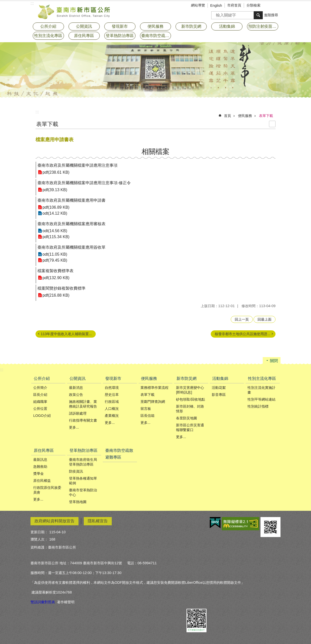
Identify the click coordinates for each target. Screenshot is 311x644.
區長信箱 (147, 416)
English (216, 5)
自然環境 (112, 388)
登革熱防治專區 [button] (120, 36)
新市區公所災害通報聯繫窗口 (190, 427)
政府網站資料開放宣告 (54, 521)
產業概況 (112, 416)
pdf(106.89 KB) (56, 207)
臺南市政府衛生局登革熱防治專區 (83, 462)
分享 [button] (277, 6)
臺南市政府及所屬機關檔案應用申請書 (71, 200)
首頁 (227, 116)
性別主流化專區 (262, 378)
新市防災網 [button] (191, 26)
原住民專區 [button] (84, 36)
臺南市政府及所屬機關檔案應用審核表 (71, 224)
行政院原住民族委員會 (47, 490)
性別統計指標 (258, 406)
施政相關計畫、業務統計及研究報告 (83, 404)
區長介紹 (40, 395)
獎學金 (38, 474)
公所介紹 (42, 378)
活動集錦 (220, 378)
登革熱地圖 (78, 502)
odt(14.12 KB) (55, 213)
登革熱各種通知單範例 (83, 481)
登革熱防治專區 (83, 450)
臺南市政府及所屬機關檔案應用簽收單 (71, 247)
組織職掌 (40, 402)
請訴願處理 (78, 413)
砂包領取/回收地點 (190, 399)
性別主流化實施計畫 (261, 390)
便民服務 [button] (155, 26)
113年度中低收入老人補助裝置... (66, 334)
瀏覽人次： (39, 539)
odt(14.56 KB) (55, 231)
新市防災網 (186, 378)
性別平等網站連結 (261, 399)
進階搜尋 (271, 15)
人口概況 (112, 409)
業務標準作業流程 (154, 388)
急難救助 (40, 467)
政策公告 (76, 395)
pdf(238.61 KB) (56, 172)
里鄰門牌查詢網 (153, 402)
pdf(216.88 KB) (56, 295)
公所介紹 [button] (48, 26)
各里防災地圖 (186, 418)
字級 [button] (269, 6)
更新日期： (39, 532)
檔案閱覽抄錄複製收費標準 (61, 288)
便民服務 (245, 116)
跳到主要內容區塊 (3, 3)
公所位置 (40, 409)
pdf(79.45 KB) (55, 260)
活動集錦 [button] (227, 26)
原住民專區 (44, 450)
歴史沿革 (112, 395)
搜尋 (215, 14)
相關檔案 (155, 152)
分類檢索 (253, 5)
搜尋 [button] (258, 15)
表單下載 (266, 116)
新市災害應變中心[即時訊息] (190, 390)
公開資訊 (77, 378)
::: (37, 112)
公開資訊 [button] (84, 26)
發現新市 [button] (120, 26)
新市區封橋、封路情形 (190, 409)
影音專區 (219, 395)
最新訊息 (40, 460)
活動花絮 (219, 388)
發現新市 (113, 378)
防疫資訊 (76, 471)
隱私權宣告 (98, 521)
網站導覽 (198, 5)
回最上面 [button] (264, 319)
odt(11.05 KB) (55, 254)
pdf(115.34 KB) (56, 237)
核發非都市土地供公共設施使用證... (242, 334)
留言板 (146, 409)
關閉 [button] (274, 361)
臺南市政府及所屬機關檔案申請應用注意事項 (77, 165)
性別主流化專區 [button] (48, 36)
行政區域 (112, 402)
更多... (74, 427)
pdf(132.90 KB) (56, 278)
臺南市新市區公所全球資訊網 (74, 11)
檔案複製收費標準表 (55, 271)
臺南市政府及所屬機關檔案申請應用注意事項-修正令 (84, 183)
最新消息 (76, 388)
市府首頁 (234, 5)
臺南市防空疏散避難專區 (156, 36)
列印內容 (272, 124)
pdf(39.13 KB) (55, 190)
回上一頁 (242, 319)
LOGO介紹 (42, 416)
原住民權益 (42, 481)
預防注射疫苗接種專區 (263, 26)
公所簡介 (40, 388)
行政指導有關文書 (83, 420)
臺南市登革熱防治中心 (83, 492)
